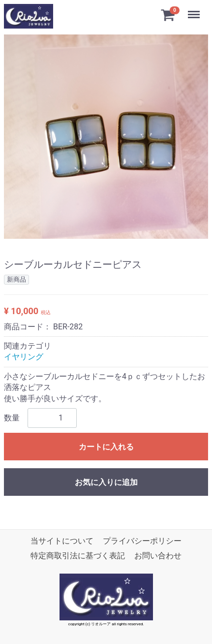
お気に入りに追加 (106, 482)
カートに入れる (106, 447)
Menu (195, 10)
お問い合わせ (158, 556)
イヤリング (24, 357)
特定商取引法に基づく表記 (78, 556)
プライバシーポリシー (142, 541)
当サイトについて (62, 541)
